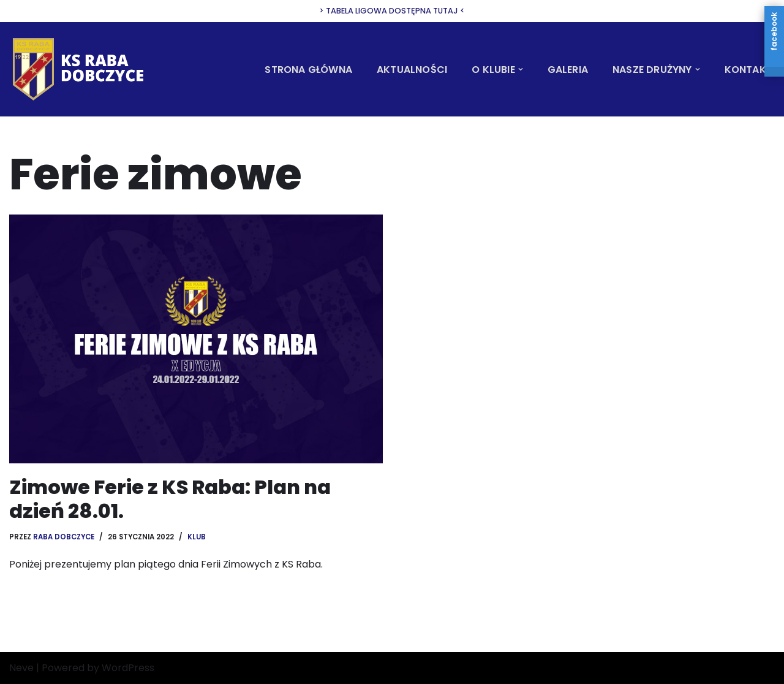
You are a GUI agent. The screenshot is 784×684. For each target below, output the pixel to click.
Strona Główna (308, 70)
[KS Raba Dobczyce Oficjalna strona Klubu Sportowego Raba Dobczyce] (83, 69)
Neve (21, 668)
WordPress (128, 668)
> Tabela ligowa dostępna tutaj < (392, 11)
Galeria (568, 70)
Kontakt (748, 70)
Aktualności (412, 70)
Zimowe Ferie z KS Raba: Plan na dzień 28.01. (170, 499)
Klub (198, 537)
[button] (521, 69)
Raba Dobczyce (64, 537)
